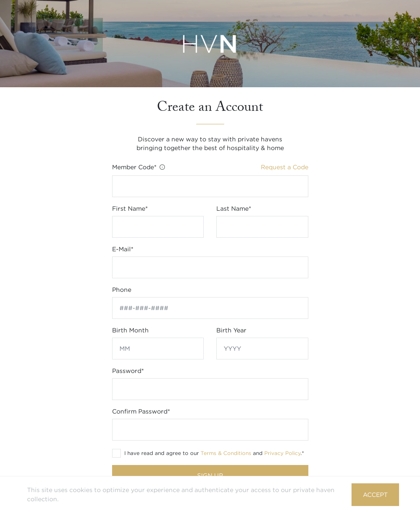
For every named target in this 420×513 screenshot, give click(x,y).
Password (128, 371)
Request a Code (285, 167)
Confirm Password (141, 411)
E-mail (123, 249)
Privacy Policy (282, 453)
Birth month (130, 330)
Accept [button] (375, 495)
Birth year (231, 330)
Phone (122, 290)
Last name (234, 209)
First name (130, 209)
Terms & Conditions (226, 453)
